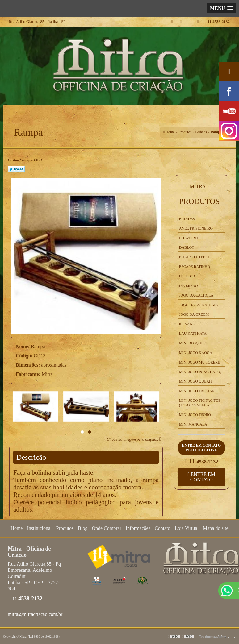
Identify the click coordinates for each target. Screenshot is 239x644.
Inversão (189, 286)
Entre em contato (201, 477)
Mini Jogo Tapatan (197, 391)
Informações (138, 528)
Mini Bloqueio (193, 343)
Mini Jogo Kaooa (196, 353)
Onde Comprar (107, 528)
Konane (187, 324)
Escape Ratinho (195, 267)
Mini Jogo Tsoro (195, 415)
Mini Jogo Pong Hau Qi (201, 372)
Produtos (199, 201)
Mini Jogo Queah (195, 381)
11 (217, 21)
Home (17, 528)
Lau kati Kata (193, 334)
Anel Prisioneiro (196, 228)
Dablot (187, 247)
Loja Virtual (187, 528)
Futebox (188, 276)
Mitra (198, 187)
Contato (163, 528)
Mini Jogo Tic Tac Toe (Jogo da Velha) (200, 403)
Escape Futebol (195, 257)
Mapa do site (216, 528)
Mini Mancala (193, 424)
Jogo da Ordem (194, 314)
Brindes (187, 219)
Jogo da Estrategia (199, 305)
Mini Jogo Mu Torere (200, 362)
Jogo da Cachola (196, 295)
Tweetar (16, 169)
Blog (83, 528)
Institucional (39, 528)
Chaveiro (188, 238)
